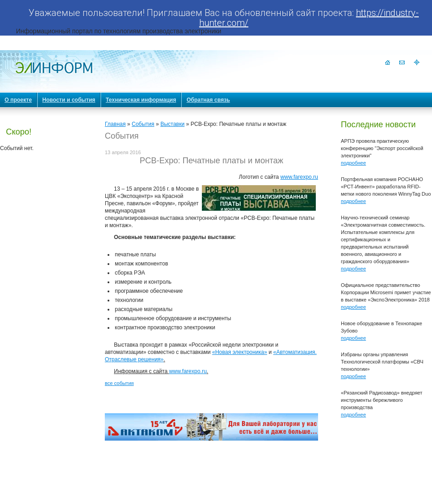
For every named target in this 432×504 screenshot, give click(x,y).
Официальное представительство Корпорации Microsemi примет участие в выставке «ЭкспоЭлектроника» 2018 (386, 292)
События (143, 124)
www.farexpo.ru (299, 177)
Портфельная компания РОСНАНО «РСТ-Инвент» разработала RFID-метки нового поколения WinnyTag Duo (386, 187)
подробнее (353, 163)
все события (119, 383)
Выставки (172, 124)
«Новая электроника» (239, 352)
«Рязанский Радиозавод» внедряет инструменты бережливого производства (382, 400)
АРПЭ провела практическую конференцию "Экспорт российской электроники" (382, 148)
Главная (115, 124)
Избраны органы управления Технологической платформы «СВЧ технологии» (382, 362)
